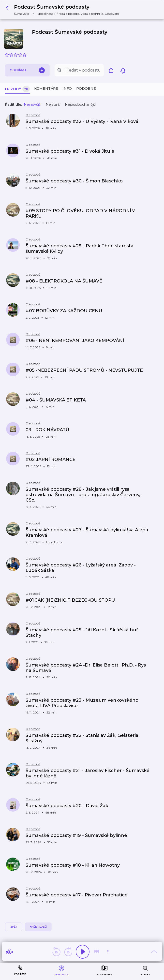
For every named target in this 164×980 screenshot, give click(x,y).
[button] (64, 10)
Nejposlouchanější (80, 104)
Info (67, 89)
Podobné (86, 89)
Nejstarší (53, 104)
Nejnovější (33, 104)
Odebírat (27, 70)
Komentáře (46, 89)
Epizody (17, 89)
